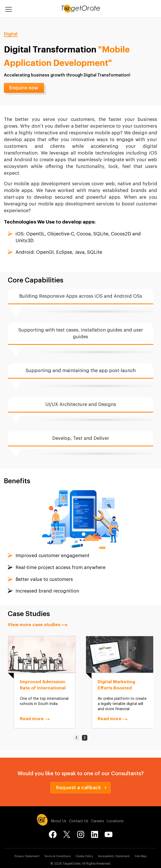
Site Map (141, 856)
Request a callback (81, 788)
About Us (59, 821)
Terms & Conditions (57, 856)
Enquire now (24, 88)
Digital (11, 34)
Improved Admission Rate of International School (43, 688)
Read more (35, 719)
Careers (98, 821)
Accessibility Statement (114, 856)
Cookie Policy (84, 856)
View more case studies (38, 625)
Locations (115, 821)
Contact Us (79, 821)
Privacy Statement (27, 856)
